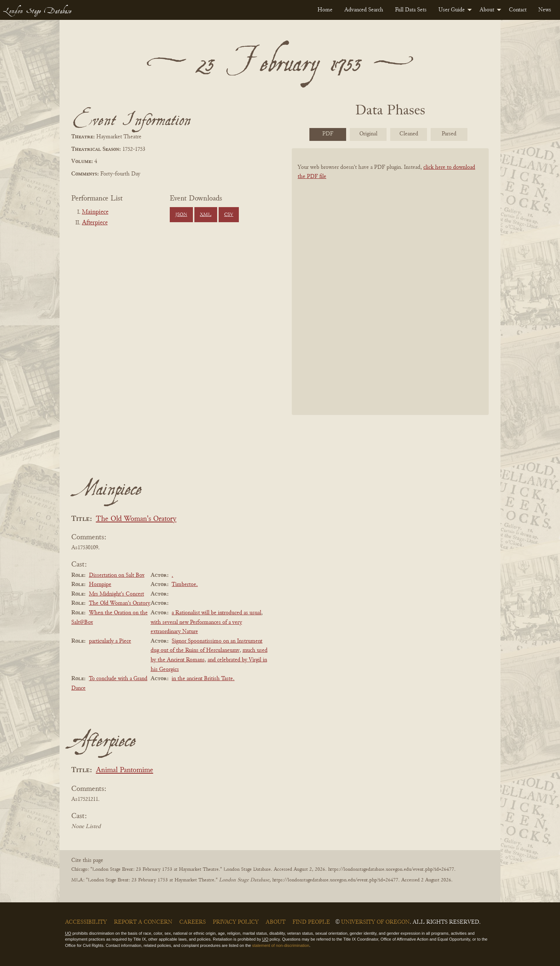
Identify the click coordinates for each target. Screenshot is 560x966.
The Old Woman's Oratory (136, 519)
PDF (328, 134)
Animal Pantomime (125, 770)
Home (325, 10)
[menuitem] (325, 10)
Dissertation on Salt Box (117, 575)
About (487, 10)
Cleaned (409, 134)
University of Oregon (375, 922)
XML (206, 215)
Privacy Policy (236, 922)
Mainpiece (95, 212)
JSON (181, 215)
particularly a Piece (110, 641)
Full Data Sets (411, 10)
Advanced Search (364, 10)
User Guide (452, 10)
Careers (193, 922)
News (545, 10)
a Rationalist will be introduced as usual (216, 613)
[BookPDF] (390, 291)
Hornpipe (100, 585)
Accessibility (86, 922)
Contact (518, 10)
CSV (229, 215)
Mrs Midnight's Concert (116, 594)
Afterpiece (95, 223)
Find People (311, 922)
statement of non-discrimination (281, 945)
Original (368, 134)
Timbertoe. (185, 585)
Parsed (449, 134)
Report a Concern (143, 922)
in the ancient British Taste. (203, 679)
